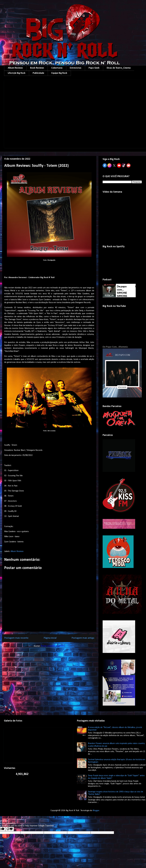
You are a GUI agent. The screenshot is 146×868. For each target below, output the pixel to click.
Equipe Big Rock (59, 73)
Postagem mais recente (16, 638)
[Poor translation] (10, 829)
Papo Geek (94, 68)
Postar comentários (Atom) (53, 646)
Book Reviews (37, 68)
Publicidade (38, 73)
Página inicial (50, 638)
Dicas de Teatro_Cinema (119, 68)
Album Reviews (15, 68)
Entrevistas (76, 68)
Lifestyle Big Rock (17, 73)
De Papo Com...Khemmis (115, 347)
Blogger (96, 811)
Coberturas (57, 68)
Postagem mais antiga (83, 638)
